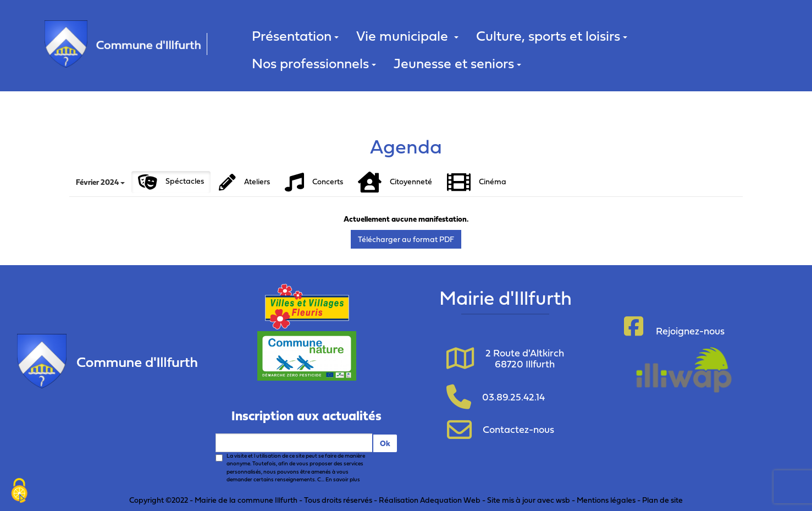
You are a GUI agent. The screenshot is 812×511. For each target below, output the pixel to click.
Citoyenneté (395, 182)
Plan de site (662, 500)
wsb (563, 500)
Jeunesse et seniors (457, 63)
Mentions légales (606, 500)
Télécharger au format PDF (406, 239)
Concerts (314, 182)
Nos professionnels (314, 63)
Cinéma (477, 182)
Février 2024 (100, 182)
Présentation (295, 35)
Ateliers (244, 182)
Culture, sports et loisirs (552, 35)
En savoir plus (343, 479)
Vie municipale (407, 35)
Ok (385, 443)
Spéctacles (171, 182)
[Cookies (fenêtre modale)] (19, 492)
